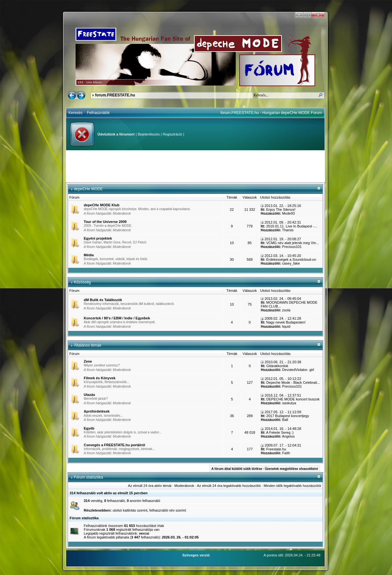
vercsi (144, 533)
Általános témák (88, 345)
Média (89, 255)
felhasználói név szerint (167, 510)
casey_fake (291, 263)
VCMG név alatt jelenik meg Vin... (292, 243)
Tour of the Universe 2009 (105, 222)
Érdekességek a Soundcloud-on (291, 259)
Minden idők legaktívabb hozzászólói (292, 486)
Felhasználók (98, 113)
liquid (286, 326)
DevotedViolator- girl (298, 370)
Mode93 (289, 213)
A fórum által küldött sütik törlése (237, 469)
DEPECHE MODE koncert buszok (293, 399)
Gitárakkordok (277, 366)
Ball (285, 420)
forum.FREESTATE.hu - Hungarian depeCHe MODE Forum (271, 113)
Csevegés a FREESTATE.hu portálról (115, 445)
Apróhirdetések (97, 411)
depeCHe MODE (88, 189)
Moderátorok (122, 214)
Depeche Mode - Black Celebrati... (293, 382)
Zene (88, 361)
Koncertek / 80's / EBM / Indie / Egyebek (117, 318)
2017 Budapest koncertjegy (288, 416)
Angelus (289, 436)
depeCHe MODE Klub (102, 205)
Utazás (90, 395)
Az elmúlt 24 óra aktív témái (150, 486)
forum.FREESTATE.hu (115, 95)
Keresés (76, 113)
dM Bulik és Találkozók (103, 300)
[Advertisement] (195, 166)
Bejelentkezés (149, 134)
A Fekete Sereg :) (280, 432)
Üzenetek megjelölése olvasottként (291, 469)
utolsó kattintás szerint (130, 510)
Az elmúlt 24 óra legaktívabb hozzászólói (229, 486)
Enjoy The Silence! (281, 209)
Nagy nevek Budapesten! (286, 322)
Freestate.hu (276, 449)
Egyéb (89, 428)
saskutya (289, 403)
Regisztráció (172, 134)
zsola (286, 310)
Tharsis (288, 230)
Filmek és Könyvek (100, 378)
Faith (286, 453)
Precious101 (292, 247)
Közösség (82, 282)
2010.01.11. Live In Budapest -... (292, 226)
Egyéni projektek (98, 238)
